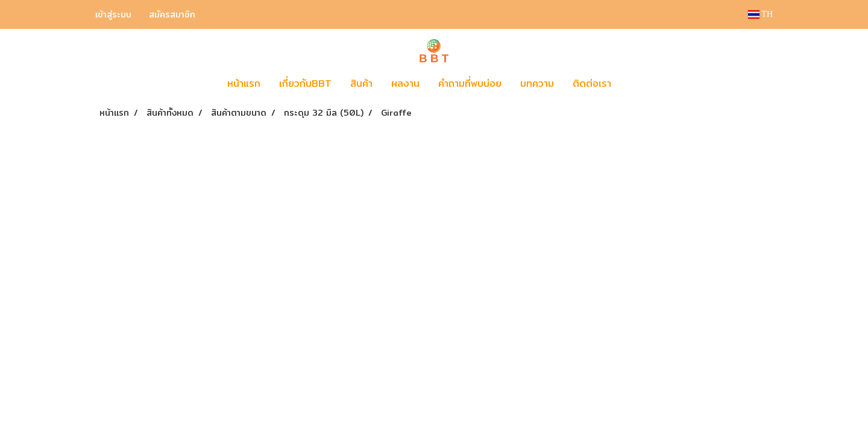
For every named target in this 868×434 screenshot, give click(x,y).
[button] (638, 84)
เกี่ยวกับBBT (305, 83)
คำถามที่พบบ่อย (470, 83)
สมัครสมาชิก (172, 14)
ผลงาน (405, 83)
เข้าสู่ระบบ (113, 14)
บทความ (537, 83)
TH (760, 14)
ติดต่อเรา (592, 83)
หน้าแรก (244, 83)
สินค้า (361, 83)
